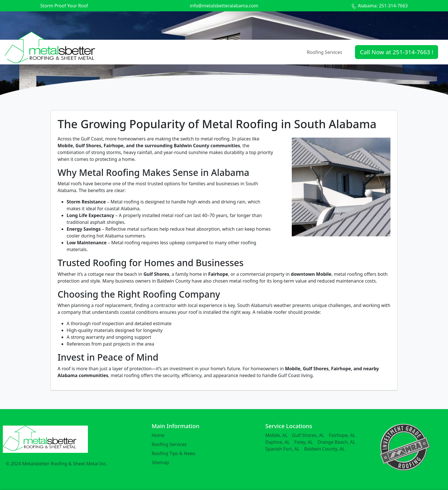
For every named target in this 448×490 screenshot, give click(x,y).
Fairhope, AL (342, 435)
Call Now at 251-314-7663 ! (397, 52)
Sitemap (160, 462)
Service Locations (289, 426)
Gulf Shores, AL (308, 435)
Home (158, 435)
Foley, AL (304, 442)
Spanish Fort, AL (283, 449)
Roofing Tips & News (174, 453)
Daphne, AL (278, 442)
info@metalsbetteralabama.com (224, 6)
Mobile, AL (276, 435)
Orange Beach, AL (336, 442)
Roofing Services (325, 52)
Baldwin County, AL (324, 449)
